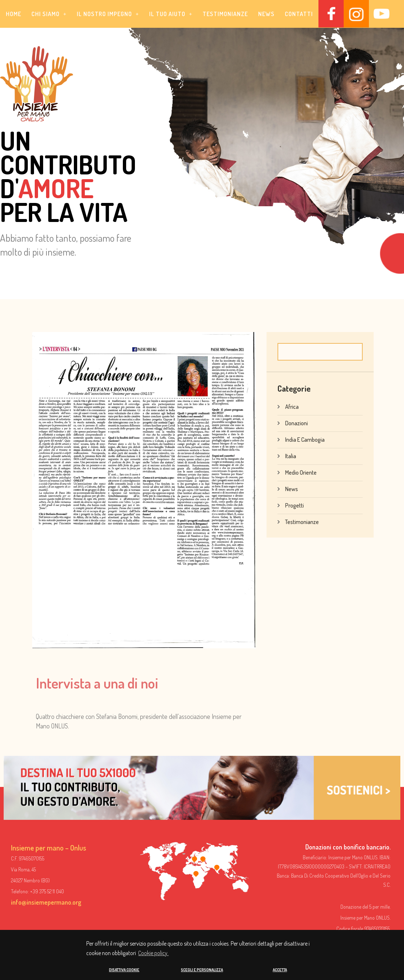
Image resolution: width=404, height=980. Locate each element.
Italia (291, 456)
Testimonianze (225, 14)
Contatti (299, 14)
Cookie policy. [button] (153, 953)
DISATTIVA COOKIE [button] (124, 970)
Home (14, 14)
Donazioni (297, 423)
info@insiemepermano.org (46, 902)
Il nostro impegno (108, 14)
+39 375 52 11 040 (47, 891)
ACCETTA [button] (280, 970)
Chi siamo (49, 14)
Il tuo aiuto (171, 14)
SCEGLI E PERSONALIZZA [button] (202, 970)
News (266, 14)
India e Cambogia (305, 439)
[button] (49, 14)
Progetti (294, 505)
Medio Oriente (301, 472)
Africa (292, 406)
